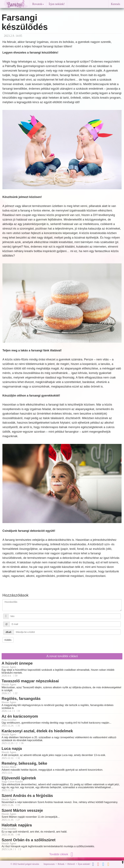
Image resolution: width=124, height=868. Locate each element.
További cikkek (62, 854)
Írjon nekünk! (57, 4)
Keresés (116, 4)
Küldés (8, 640)
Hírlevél (71, 864)
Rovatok (38, 4)
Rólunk (61, 864)
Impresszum (49, 864)
